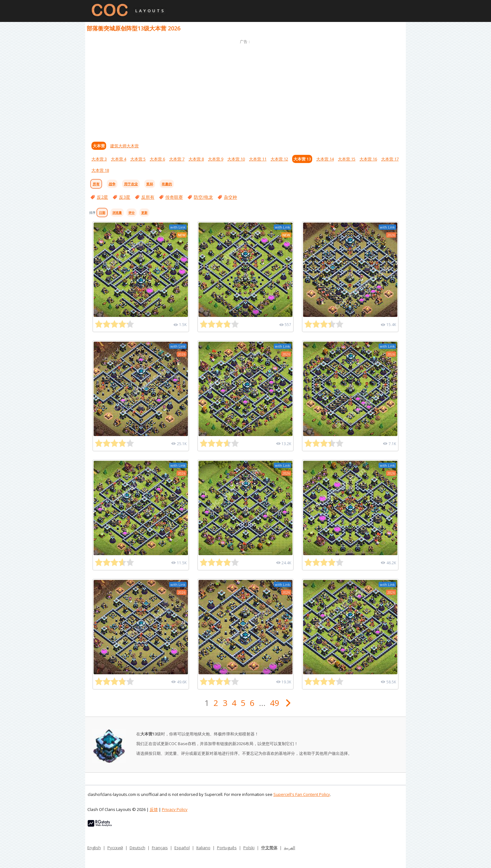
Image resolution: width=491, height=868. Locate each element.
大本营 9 (216, 159)
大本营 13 (302, 159)
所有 (96, 184)
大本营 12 (279, 159)
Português (227, 848)
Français (160, 848)
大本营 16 (368, 159)
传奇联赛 (174, 197)
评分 (132, 213)
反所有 (148, 197)
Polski (249, 848)
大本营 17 (390, 159)
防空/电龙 (203, 197)
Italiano (203, 848)
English (94, 848)
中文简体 (269, 848)
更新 (144, 213)
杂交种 (230, 197)
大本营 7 (177, 159)
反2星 (102, 197)
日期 (102, 213)
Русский (115, 848)
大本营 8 (196, 159)
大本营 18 (100, 170)
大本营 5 (138, 159)
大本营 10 (236, 159)
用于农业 (131, 184)
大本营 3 (99, 159)
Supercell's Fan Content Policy (302, 794)
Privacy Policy (175, 809)
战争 (112, 184)
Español (182, 848)
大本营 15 (347, 159)
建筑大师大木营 (124, 146)
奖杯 (150, 184)
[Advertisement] (246, 89)
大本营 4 (119, 159)
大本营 (99, 146)
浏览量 (117, 213)
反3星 (125, 197)
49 (275, 703)
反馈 (154, 809)
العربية (290, 848)
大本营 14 (325, 159)
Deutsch (137, 848)
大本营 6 (157, 159)
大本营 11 (258, 159)
